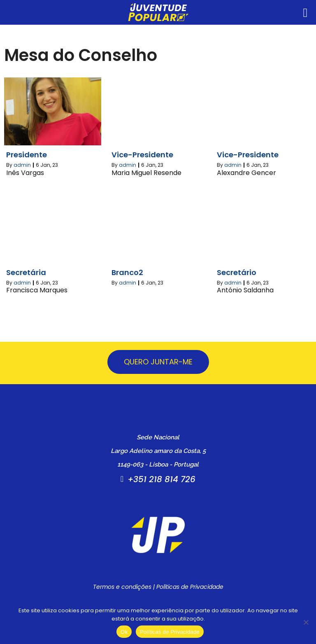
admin (22, 165)
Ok (124, 632)
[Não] (306, 622)
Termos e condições (122, 587)
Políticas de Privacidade (190, 587)
